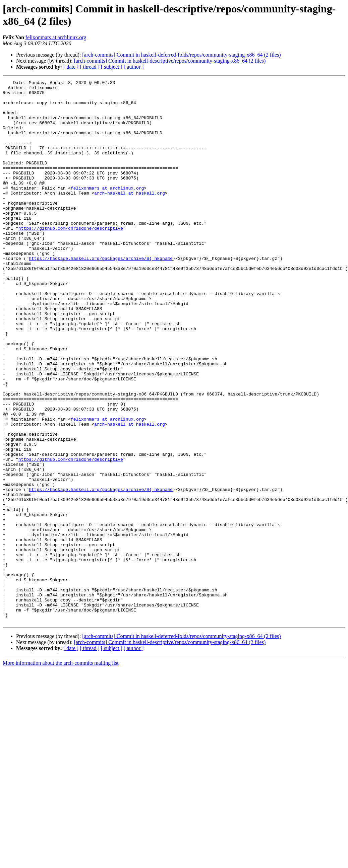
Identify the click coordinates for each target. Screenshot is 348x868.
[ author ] (134, 67)
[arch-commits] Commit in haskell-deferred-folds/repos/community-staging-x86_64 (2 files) (181, 55)
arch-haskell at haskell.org (130, 216)
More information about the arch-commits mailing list (61, 771)
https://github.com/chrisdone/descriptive (71, 258)
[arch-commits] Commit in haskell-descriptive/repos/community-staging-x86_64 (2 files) (170, 61)
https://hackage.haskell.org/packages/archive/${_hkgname (101, 294)
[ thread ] (90, 67)
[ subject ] (112, 67)
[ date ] (71, 67)
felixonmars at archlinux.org (56, 37)
